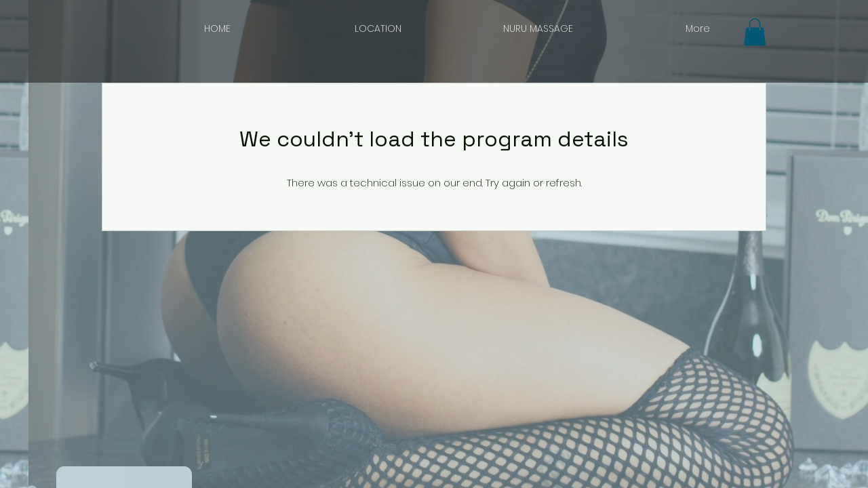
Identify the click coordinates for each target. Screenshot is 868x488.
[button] (755, 32)
